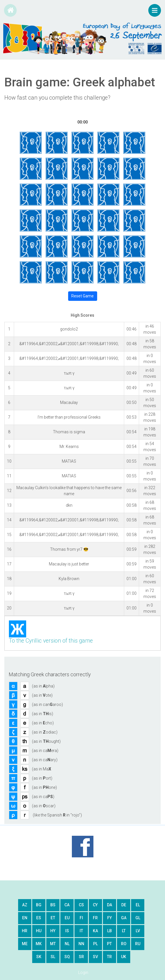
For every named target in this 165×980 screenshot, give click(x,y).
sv (95, 957)
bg (39, 905)
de (124, 905)
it (81, 931)
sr (81, 957)
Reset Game (83, 296)
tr (109, 957)
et (53, 918)
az (25, 905)
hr (25, 931)
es (39, 918)
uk (124, 957)
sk (39, 957)
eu (67, 918)
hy (53, 931)
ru (138, 944)
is (67, 931)
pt (109, 944)
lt (124, 931)
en (25, 918)
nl (67, 944)
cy (95, 905)
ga (124, 918)
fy (110, 918)
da (110, 905)
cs (81, 905)
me (25, 944)
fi (81, 918)
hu (39, 931)
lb (110, 931)
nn (81, 944)
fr (95, 918)
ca (67, 905)
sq (67, 957)
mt (53, 944)
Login (83, 973)
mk (39, 944)
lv (138, 931)
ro (124, 944)
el (138, 905)
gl (138, 918)
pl (95, 944)
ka (95, 931)
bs (53, 905)
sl (53, 957)
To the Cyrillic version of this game (51, 641)
